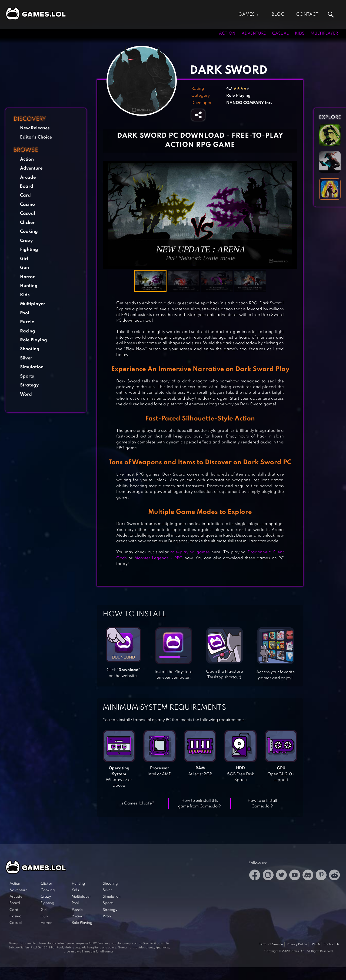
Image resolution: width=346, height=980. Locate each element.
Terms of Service (271, 944)
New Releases (35, 128)
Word (26, 394)
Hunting (29, 286)
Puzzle (27, 322)
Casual (280, 33)
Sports (27, 376)
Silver (26, 358)
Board (27, 186)
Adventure (254, 33)
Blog (278, 14)
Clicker (27, 223)
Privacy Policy (297, 944)
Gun (24, 268)
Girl (24, 259)
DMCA (315, 944)
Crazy (26, 241)
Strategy (29, 385)
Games (247, 14)
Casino (27, 205)
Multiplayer (324, 33)
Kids (300, 33)
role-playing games (190, 552)
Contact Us (331, 944)
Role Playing (34, 340)
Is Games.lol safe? (137, 803)
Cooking (29, 232)
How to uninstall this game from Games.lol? (200, 804)
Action (227, 33)
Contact (307, 14)
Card (25, 195)
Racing (28, 331)
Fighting (29, 250)
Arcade (28, 178)
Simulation (32, 367)
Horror (27, 277)
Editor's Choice (36, 137)
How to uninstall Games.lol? (262, 804)
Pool (25, 313)
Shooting (30, 349)
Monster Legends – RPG (159, 558)
